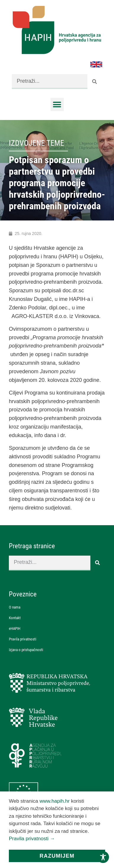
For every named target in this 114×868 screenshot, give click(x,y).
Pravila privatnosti (23, 639)
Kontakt (15, 618)
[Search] (95, 82)
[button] (57, 104)
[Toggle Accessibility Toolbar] (103, 857)
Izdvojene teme (36, 143)
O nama (15, 607)
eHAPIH (15, 628)
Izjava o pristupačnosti (26, 650)
